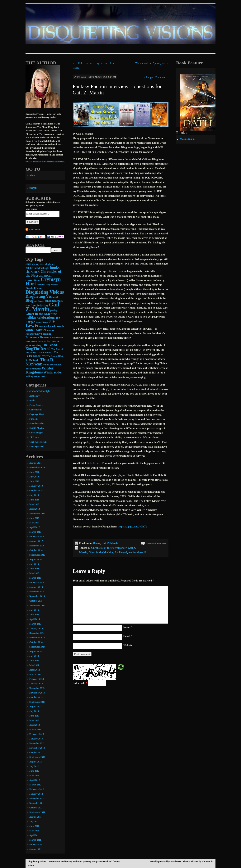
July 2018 (34, 495)
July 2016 (34, 564)
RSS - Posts (34, 229)
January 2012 (36, 794)
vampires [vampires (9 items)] (36, 369)
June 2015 (34, 615)
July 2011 (34, 821)
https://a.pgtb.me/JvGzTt (132, 527)
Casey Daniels (36, 405)
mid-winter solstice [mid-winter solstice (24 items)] (45, 328)
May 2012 (34, 775)
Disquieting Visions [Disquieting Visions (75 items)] (45, 292)
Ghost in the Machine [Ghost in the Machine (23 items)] (41, 314)
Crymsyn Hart (37, 414)
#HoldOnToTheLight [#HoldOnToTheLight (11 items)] (37, 268)
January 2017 (36, 541)
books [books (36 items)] (55, 268)
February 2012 (37, 789)
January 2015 (36, 628)
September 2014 (37, 647)
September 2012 (37, 757)
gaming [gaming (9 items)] (54, 310)
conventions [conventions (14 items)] (33, 280)
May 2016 (34, 573)
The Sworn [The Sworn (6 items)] (52, 356)
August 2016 (35, 559)
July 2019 (34, 477)
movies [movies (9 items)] (51, 330)
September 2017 (37, 513)
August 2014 (35, 651)
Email (128, 636)
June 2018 (34, 500)
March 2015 (35, 624)
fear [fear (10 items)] (28, 306)
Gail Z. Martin (110, 543)
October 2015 (36, 601)
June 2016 (34, 569)
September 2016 (37, 555)
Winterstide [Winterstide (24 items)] (52, 372)
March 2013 (35, 730)
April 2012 (35, 780)
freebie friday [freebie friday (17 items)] (39, 305)
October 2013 (36, 697)
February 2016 (37, 582)
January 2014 (36, 684)
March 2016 (35, 578)
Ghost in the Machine (101, 552)
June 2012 (34, 771)
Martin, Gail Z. (188, 139)
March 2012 (35, 785)
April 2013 (35, 725)
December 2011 (37, 798)
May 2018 (34, 504)
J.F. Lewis (34, 437)
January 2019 (36, 486)
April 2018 (35, 509)
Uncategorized (36, 446)
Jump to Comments (155, 77)
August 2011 (35, 817)
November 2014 (37, 638)
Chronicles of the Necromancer (109, 548)
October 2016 (36, 550)
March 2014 (35, 674)
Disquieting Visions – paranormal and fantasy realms (54, 861)
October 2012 (36, 753)
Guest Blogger (36, 433)
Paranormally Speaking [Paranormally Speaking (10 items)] (38, 334)
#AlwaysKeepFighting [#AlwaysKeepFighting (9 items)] (43, 264)
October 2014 (36, 642)
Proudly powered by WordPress (165, 861)
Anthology (34, 396)
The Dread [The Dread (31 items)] (42, 349)
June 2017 (34, 518)
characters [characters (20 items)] (33, 272)
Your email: (31, 209)
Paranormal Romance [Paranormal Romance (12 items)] (38, 337)
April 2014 (35, 670)
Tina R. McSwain (38, 442)
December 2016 (37, 546)
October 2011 (36, 808)
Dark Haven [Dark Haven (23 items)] (34, 288)
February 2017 (37, 536)
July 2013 (34, 711)
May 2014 (34, 665)
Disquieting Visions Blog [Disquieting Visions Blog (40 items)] (42, 298)
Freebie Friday (37, 423)
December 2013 (37, 688)
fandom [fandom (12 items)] (49, 301)
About (32, 175)
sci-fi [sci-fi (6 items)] (44, 341)
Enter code (80, 683)
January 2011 (36, 849)
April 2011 (35, 835)
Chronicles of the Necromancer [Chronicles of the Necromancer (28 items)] (43, 273)
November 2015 (37, 596)
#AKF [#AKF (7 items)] (28, 264)
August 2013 (35, 707)
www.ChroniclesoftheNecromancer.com (45, 162)
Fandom (33, 419)
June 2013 (34, 716)
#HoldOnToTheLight (40, 391)
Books (97, 543)
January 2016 (36, 587)
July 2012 (34, 766)
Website (128, 645)
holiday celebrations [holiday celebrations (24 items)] (40, 318)
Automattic (207, 861)
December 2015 (37, 592)
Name (128, 627)
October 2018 (36, 491)
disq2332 (82, 77)
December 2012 (37, 743)
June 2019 (34, 481)
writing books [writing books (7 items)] (40, 376)
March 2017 (35, 532)
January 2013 (36, 739)
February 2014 (37, 679)
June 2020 (34, 472)
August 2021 (35, 463)
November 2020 (37, 468)
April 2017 (35, 527)
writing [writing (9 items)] (29, 376)
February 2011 (37, 844)
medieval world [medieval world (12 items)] (47, 326)
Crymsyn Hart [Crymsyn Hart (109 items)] (43, 281)
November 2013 (37, 693)
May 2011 (34, 831)
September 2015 (37, 605)
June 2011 (34, 826)
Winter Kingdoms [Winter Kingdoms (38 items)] (40, 370)
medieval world (137, 552)
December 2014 (37, 633)
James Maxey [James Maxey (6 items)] (42, 322)
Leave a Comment (156, 543)
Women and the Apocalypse (152, 63)
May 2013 (34, 720)
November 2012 (37, 748)
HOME (33, 188)
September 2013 (37, 702)
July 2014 (34, 656)
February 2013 (37, 734)
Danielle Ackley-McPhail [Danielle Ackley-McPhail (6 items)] (47, 285)
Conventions (35, 410)
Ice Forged (121, 552)
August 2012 (35, 762)
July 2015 (34, 610)
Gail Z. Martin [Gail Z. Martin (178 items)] (42, 307)
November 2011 (37, 803)
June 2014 (34, 661)
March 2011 (35, 840)
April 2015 (35, 619)
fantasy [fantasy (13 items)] (59, 301)
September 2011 (37, 812)
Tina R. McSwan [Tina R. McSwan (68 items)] (40, 362)
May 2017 (34, 523)
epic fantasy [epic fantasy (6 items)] (39, 301)
